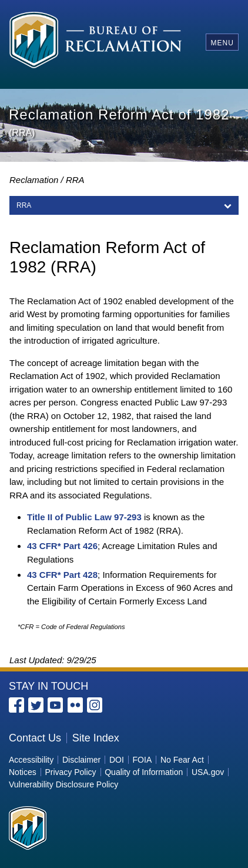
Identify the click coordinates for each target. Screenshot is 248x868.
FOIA (143, 760)
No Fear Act (182, 760)
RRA (24, 205)
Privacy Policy (70, 772)
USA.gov (208, 772)
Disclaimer (81, 760)
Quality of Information (144, 772)
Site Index (96, 738)
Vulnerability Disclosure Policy (63, 784)
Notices (23, 772)
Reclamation (34, 180)
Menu (222, 43)
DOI (117, 760)
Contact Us (35, 738)
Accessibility (31, 760)
